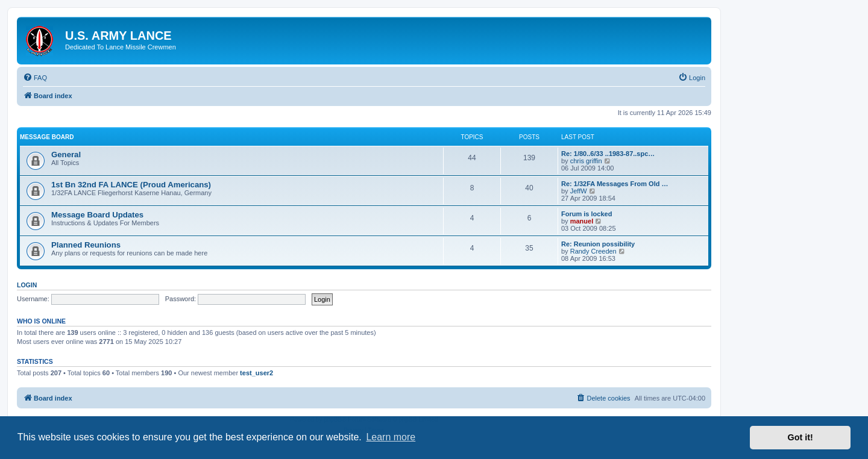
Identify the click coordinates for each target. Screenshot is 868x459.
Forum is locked (587, 214)
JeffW (579, 191)
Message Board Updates (97, 215)
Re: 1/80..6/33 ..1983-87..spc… (608, 154)
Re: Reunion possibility (598, 244)
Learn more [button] (391, 437)
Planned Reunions (86, 245)
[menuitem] (35, 78)
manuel (582, 221)
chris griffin (586, 161)
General (66, 155)
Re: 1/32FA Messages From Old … (615, 184)
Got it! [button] (800, 437)
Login (27, 285)
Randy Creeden (593, 251)
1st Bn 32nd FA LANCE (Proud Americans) (131, 185)
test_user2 (256, 373)
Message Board (47, 137)
